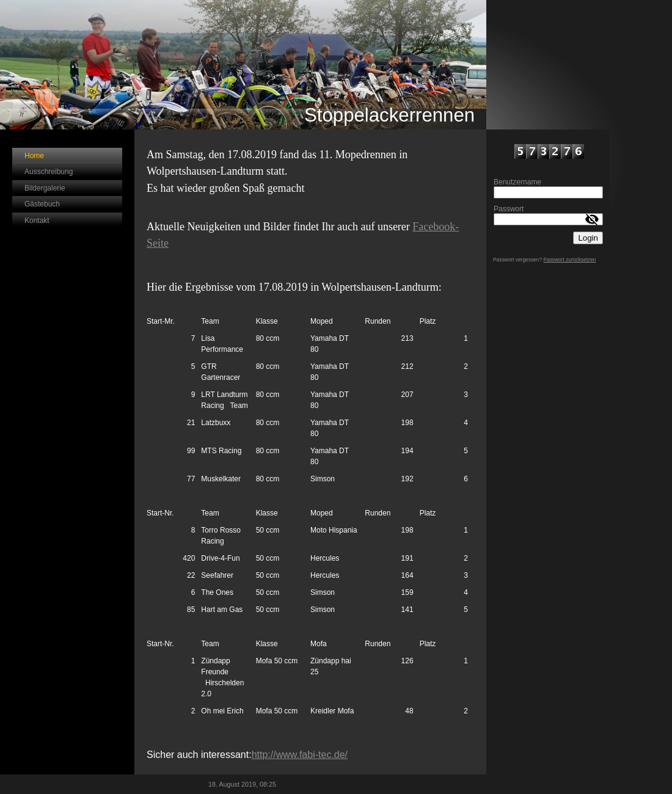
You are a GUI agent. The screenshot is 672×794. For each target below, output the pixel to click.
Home (34, 156)
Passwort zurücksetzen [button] (569, 260)
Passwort (509, 209)
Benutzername (517, 182)
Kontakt (37, 220)
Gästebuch (42, 204)
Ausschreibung (49, 172)
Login (588, 238)
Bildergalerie (45, 188)
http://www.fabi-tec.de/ (300, 755)
